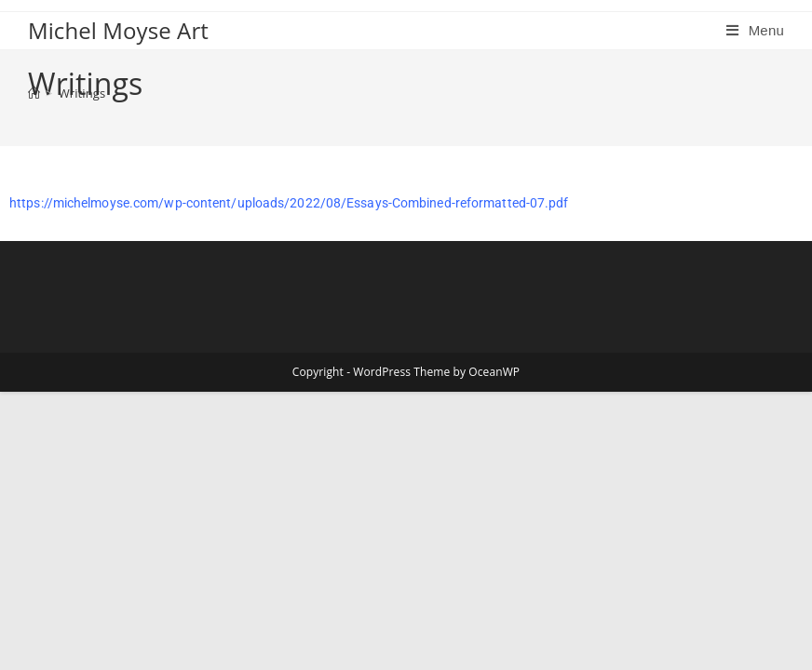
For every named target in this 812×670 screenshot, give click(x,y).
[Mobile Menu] (755, 30)
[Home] (34, 93)
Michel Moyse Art (118, 30)
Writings (82, 93)
